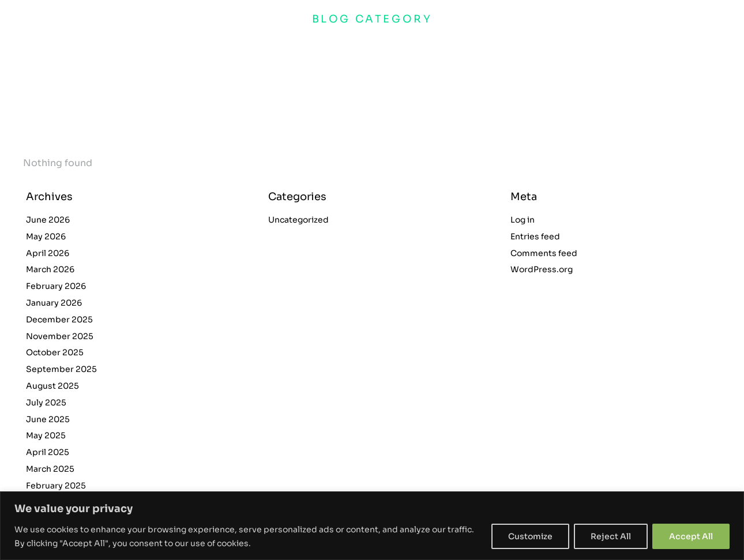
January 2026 (54, 303)
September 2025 (61, 369)
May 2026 (46, 236)
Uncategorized (298, 220)
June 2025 (48, 419)
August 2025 (52, 386)
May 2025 (46, 435)
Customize (530, 536)
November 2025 (60, 336)
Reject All (611, 536)
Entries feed (535, 236)
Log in (523, 220)
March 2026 (50, 269)
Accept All (691, 536)
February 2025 (56, 486)
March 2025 (50, 469)
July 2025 (46, 403)
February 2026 (56, 286)
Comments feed (544, 253)
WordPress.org (542, 269)
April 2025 (48, 452)
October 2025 (55, 352)
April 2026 (48, 253)
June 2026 (48, 220)
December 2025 (59, 320)
